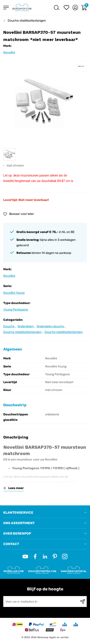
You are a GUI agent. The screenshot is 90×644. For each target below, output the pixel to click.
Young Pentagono (16, 310)
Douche (9, 326)
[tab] (45, 513)
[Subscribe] (82, 602)
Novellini (9, 52)
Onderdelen (26, 326)
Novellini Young (14, 293)
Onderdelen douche (50, 326)
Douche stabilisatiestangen (27, 21)
